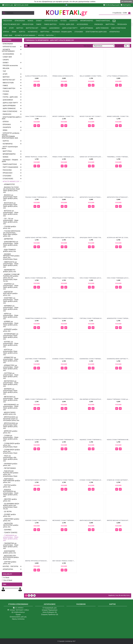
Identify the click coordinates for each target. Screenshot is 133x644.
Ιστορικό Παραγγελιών (50, 610)
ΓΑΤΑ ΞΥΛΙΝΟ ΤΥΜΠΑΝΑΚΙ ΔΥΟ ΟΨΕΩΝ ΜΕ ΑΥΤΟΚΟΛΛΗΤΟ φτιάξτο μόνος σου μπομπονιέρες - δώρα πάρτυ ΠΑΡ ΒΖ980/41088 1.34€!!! (119, 278)
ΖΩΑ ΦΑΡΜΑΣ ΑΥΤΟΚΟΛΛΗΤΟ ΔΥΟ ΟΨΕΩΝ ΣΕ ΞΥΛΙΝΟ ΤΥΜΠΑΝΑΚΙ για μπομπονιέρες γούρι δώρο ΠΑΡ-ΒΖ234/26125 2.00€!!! (92, 399)
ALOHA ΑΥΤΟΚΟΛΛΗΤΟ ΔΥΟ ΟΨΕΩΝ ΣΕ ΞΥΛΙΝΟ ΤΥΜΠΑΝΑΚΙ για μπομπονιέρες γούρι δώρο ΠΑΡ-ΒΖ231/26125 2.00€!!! (37, 76)
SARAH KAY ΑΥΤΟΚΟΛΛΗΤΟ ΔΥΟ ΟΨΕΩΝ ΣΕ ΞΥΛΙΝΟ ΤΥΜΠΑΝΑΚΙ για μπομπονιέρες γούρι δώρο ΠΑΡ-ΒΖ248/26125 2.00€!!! (92, 157)
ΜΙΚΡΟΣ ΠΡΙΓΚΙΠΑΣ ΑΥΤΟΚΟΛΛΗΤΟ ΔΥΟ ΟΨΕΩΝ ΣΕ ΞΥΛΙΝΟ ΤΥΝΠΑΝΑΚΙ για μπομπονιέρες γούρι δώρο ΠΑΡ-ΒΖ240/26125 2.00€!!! (37, 561)
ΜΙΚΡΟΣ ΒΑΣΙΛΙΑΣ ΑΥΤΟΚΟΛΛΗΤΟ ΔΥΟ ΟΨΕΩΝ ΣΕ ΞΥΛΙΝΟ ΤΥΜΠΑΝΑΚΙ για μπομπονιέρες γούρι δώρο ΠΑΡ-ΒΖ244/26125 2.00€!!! (119, 520)
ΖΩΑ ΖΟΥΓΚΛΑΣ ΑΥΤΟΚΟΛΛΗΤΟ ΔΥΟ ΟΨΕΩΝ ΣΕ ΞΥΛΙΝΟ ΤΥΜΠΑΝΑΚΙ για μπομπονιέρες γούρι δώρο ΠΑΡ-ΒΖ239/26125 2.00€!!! (64, 399)
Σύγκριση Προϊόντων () (50, 614)
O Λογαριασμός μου (50, 608)
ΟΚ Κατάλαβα (127, 2)
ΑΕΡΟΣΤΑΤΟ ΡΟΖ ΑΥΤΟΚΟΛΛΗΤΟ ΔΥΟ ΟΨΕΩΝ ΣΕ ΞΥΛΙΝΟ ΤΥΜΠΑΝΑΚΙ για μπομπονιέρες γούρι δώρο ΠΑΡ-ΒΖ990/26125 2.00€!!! (119, 197)
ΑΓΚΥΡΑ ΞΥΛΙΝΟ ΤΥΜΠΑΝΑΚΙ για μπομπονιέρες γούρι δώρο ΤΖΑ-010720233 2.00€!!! (64, 197)
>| (34, 595)
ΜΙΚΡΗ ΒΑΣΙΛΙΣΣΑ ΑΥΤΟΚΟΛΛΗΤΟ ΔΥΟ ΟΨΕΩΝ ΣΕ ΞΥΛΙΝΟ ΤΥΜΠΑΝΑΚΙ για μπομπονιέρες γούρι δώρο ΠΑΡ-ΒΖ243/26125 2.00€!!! (92, 520)
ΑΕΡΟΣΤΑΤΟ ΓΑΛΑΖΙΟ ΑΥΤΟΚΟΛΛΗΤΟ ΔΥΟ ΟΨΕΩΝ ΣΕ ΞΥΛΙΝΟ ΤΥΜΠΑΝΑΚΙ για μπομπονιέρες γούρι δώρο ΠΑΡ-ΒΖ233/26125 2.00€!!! (92, 197)
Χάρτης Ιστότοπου (18, 619)
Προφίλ (18, 615)
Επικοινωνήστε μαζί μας (18, 617)
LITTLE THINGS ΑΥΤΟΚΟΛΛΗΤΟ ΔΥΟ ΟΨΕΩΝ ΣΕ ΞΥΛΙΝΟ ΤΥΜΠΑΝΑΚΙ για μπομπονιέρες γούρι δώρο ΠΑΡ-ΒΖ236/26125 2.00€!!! (119, 76)
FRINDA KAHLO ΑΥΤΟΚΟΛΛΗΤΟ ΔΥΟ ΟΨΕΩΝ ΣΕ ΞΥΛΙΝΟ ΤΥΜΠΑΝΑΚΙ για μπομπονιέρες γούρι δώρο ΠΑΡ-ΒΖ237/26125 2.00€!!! (64, 76)
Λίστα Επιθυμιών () (50, 612)
